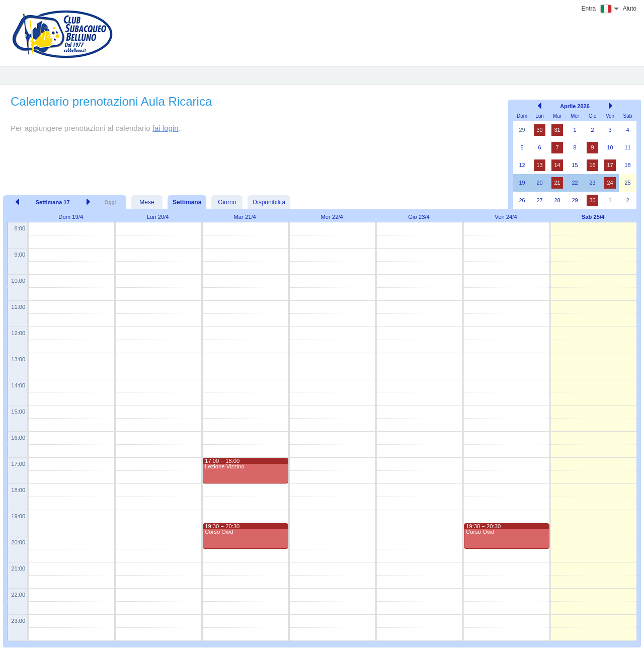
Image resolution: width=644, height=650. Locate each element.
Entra (589, 9)
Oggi (110, 202)
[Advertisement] (253, 154)
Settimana (187, 202)
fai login (166, 128)
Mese (147, 202)
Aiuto (630, 9)
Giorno (227, 202)
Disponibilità (269, 202)
